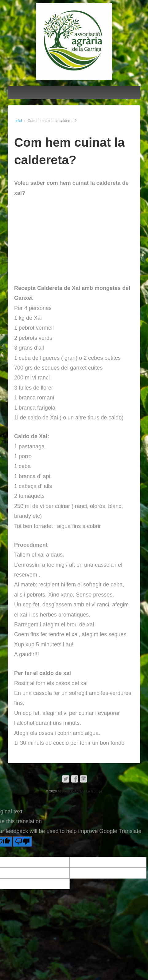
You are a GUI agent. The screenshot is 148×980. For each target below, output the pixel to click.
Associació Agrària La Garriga (80, 791)
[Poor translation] (22, 842)
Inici (19, 121)
